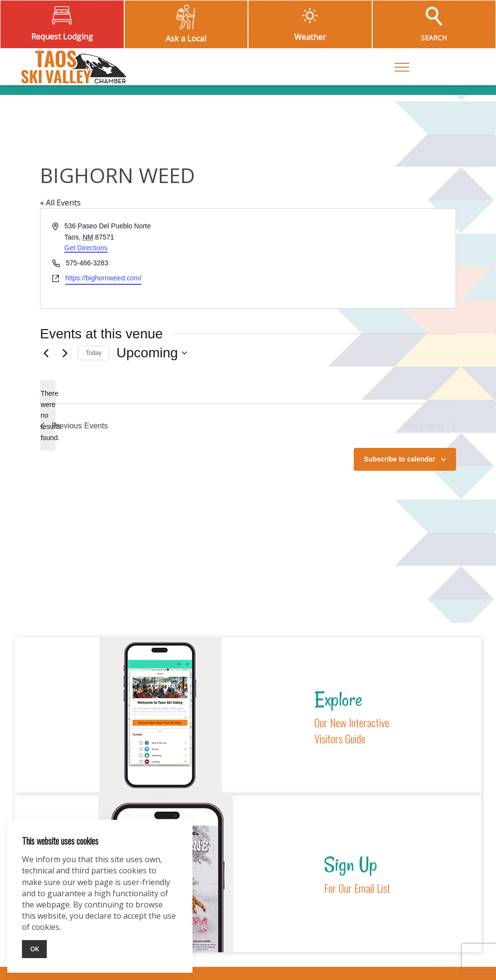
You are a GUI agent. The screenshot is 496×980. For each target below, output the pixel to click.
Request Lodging (62, 37)
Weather (310, 37)
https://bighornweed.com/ (103, 278)
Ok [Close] (34, 949)
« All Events (60, 203)
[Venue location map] (351, 258)
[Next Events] (65, 353)
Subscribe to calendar (400, 459)
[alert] (48, 416)
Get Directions (86, 248)
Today (94, 353)
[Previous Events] (46, 353)
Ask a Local (186, 38)
